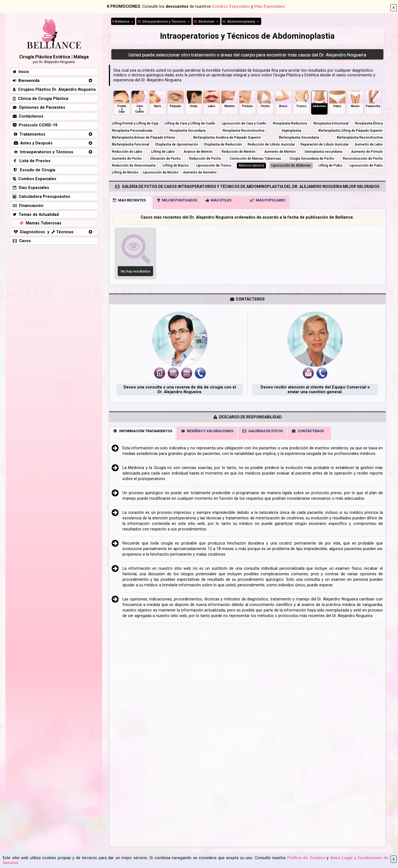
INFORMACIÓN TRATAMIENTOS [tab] (142, 431)
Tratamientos (29, 134)
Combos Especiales (231, 7)
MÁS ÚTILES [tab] (218, 200)
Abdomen (205, 21)
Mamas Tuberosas (40, 223)
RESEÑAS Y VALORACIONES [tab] (207, 431)
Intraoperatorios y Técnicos (43, 152)
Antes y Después (33, 143)
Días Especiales (269, 7)
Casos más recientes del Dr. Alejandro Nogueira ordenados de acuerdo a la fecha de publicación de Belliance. (247, 217)
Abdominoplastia (239, 21)
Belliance (121, 21)
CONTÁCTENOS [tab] (308, 431)
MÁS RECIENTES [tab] (129, 200)
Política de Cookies (306, 858)
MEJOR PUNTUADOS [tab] (177, 200)
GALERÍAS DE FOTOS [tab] (262, 431)
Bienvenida (26, 81)
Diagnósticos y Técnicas (43, 232)
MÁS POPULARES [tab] (268, 200)
